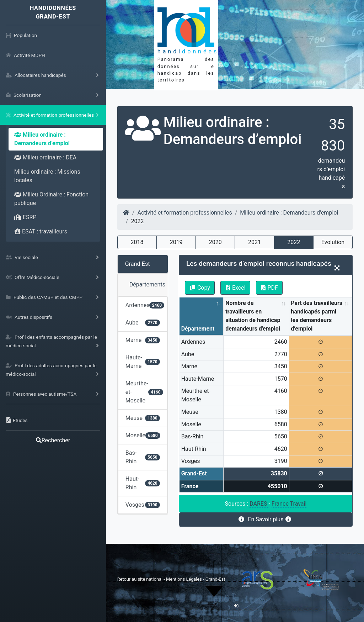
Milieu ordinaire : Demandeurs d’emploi (42, 139)
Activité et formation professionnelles (184, 213)
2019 (176, 242)
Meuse (143, 418)
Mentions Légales (184, 579)
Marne (143, 340)
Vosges (143, 505)
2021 (255, 242)
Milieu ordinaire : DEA (45, 157)
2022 (294, 242)
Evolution (333, 242)
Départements (147, 284)
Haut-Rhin (143, 483)
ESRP (25, 217)
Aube (143, 323)
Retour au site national (140, 579)
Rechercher (53, 440)
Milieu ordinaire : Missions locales (47, 176)
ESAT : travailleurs (41, 231)
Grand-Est (138, 264)
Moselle (143, 435)
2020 (215, 242)
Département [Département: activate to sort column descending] (198, 329)
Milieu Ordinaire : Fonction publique (51, 199)
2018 (137, 242)
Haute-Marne (143, 362)
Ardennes (145, 305)
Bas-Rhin (143, 457)
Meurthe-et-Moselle (144, 392)
